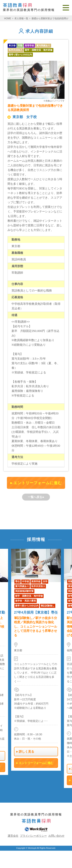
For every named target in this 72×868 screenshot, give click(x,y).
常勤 (20, 46)
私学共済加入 (16, 50)
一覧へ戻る (35, 497)
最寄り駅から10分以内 (20, 55)
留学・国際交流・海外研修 (39, 50)
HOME (8, 18)
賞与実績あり (43, 46)
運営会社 (13, 836)
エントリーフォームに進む (38, 483)
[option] (36, 660)
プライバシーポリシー (33, 836)
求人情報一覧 (21, 18)
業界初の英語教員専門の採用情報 (29, 7)
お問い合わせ (56, 836)
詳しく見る (26, 751)
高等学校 (29, 46)
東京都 (12, 46)
